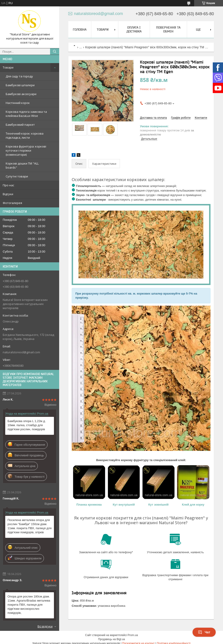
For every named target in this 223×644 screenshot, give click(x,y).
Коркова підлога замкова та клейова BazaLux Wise (26, 114)
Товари (8, 67)
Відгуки (8, 194)
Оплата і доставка (134, 29)
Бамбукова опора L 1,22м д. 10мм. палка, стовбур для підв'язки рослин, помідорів (27, 425)
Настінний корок (18, 103)
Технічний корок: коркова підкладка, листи (25, 135)
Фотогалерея (12, 203)
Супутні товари (17, 176)
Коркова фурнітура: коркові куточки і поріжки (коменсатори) (26, 150)
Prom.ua (133, 635)
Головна (80, 29)
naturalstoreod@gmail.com (21, 352)
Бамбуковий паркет (20, 125)
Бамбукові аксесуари (21, 94)
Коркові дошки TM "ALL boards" (22, 165)
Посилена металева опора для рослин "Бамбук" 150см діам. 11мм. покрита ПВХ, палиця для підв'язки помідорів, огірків (29, 526)
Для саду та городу (19, 76)
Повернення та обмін (168, 29)
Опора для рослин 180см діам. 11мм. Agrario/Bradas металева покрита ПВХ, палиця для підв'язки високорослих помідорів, (29, 605)
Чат (204, 632)
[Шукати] (55, 52)
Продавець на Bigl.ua (111, 639)
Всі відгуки (45, 626)
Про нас (8, 185)
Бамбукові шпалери (20, 85)
